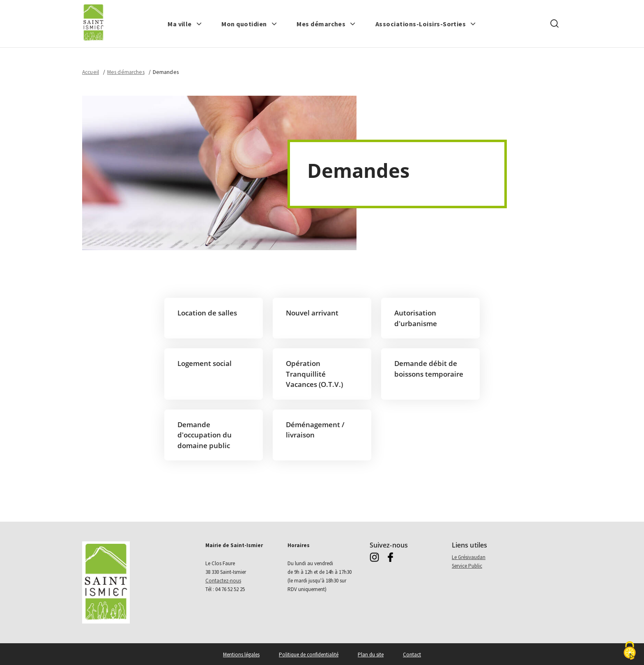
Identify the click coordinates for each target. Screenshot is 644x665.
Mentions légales (241, 655)
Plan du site (371, 655)
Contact (412, 655)
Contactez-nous (223, 581)
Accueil (91, 72)
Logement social (205, 363)
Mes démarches (126, 72)
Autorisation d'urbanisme (416, 318)
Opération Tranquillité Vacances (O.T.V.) (314, 374)
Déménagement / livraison (315, 430)
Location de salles (207, 313)
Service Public (467, 566)
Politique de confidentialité (309, 655)
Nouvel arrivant (312, 313)
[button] (185, 24)
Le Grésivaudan (469, 557)
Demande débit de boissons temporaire (429, 369)
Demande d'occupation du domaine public (205, 435)
